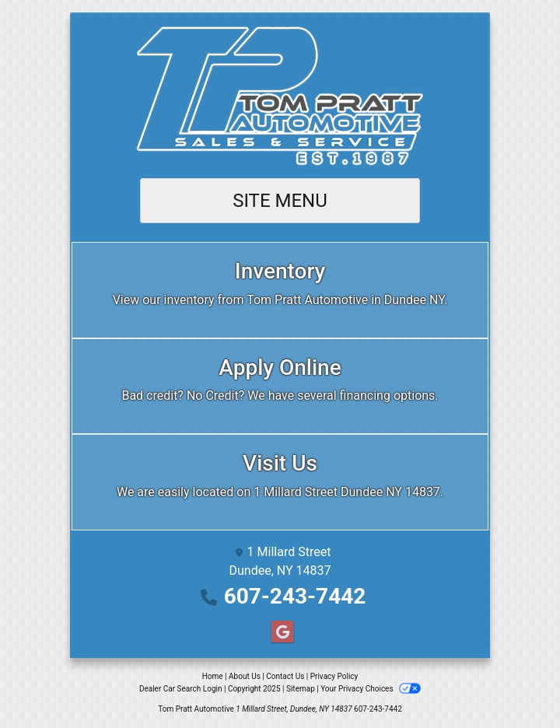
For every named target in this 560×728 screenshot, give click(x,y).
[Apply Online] (280, 387)
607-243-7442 (295, 596)
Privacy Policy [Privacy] (334, 676)
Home (213, 676)
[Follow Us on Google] (280, 632)
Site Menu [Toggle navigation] (280, 201)
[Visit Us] (280, 482)
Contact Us (285, 676)
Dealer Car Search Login (181, 689)
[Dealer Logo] (280, 96)
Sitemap (301, 689)
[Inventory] (280, 290)
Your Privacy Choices (371, 689)
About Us (245, 676)
